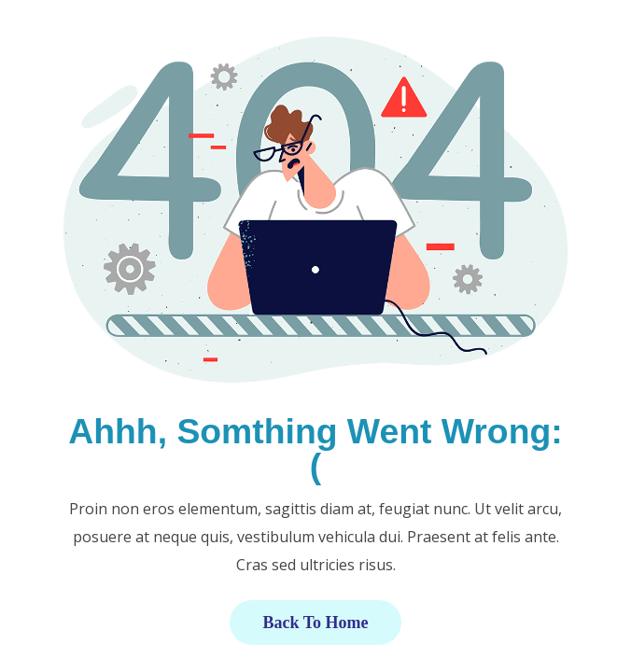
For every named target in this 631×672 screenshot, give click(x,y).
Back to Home (315, 623)
